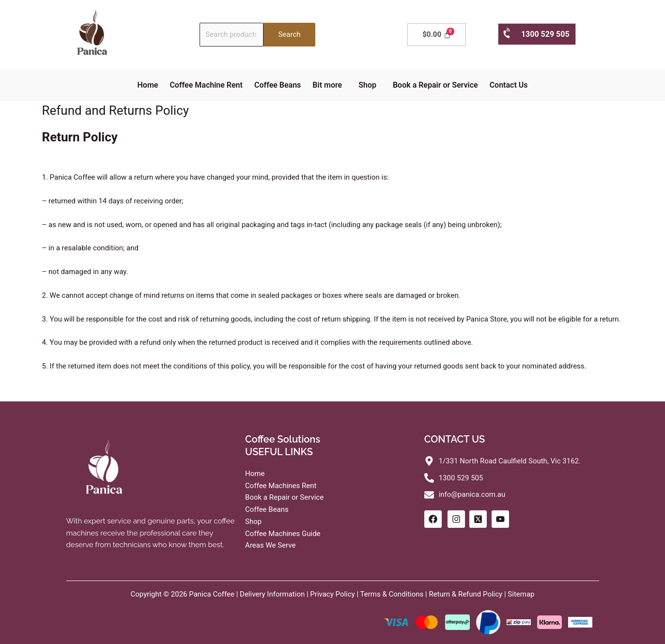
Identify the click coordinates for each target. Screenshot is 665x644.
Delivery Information (272, 594)
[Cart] (436, 35)
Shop (367, 85)
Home (148, 85)
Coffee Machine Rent (206, 85)
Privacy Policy (332, 594)
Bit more (327, 85)
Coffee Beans (278, 85)
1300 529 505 (536, 34)
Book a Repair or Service (435, 85)
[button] (330, 85)
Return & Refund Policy (465, 594)
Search (289, 34)
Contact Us (509, 85)
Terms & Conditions (392, 594)
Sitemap (521, 594)
